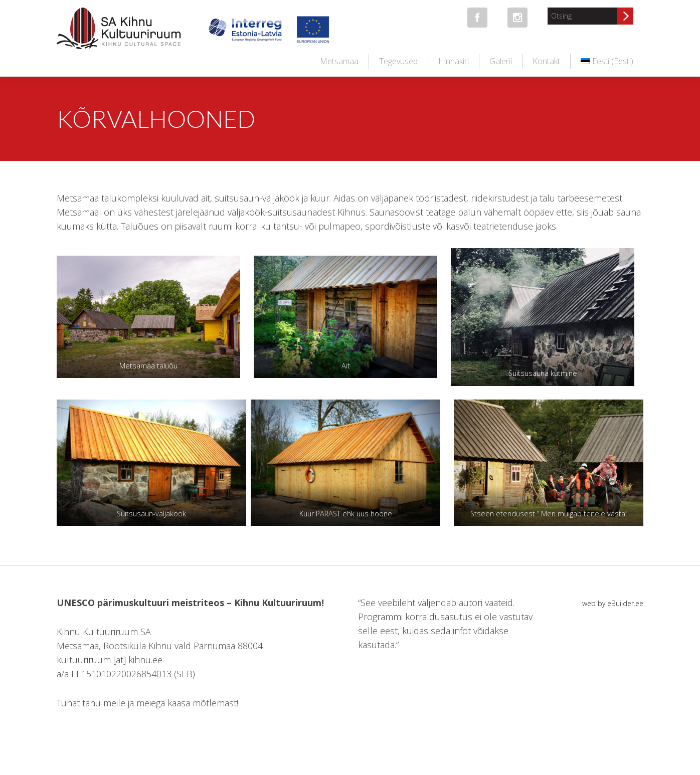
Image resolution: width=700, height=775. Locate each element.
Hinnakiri (454, 61)
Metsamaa (339, 61)
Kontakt (546, 61)
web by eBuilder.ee (613, 603)
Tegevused (398, 61)
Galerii (501, 61)
